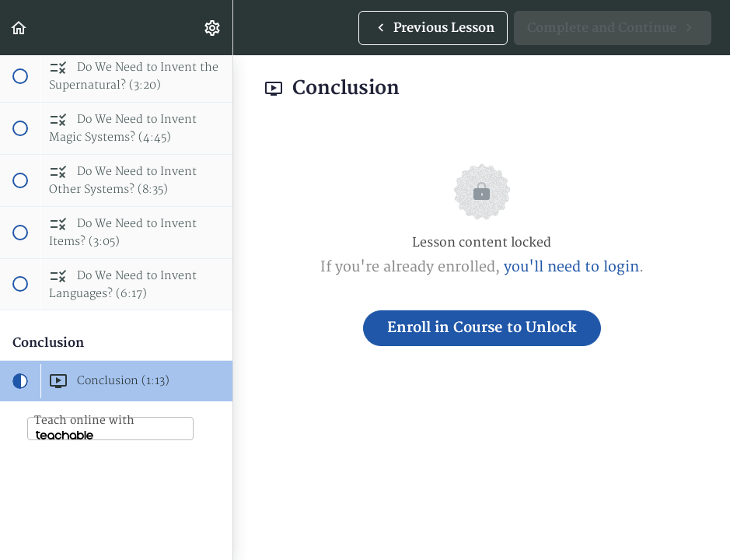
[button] (19, 28)
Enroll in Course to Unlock (482, 328)
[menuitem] (213, 28)
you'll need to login (571, 267)
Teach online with (84, 427)
